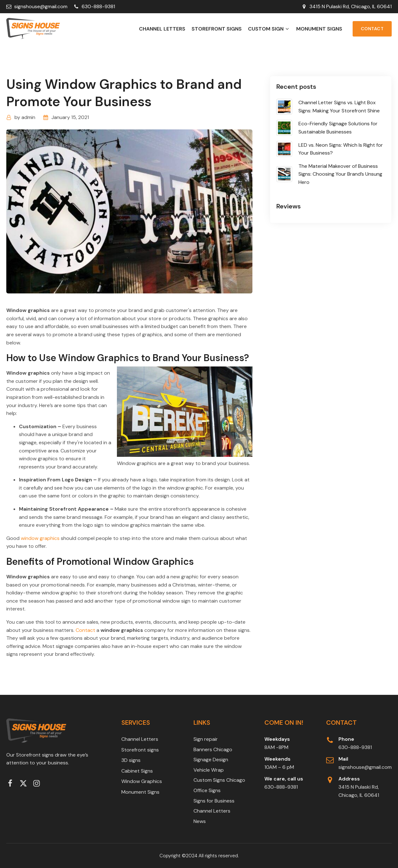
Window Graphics (142, 781)
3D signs (131, 760)
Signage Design (211, 760)
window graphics (40, 538)
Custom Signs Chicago (219, 780)
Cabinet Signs (137, 771)
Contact (372, 29)
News (200, 821)
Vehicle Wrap (209, 770)
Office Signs (207, 790)
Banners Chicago (213, 749)
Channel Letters (162, 29)
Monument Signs (319, 29)
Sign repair (206, 739)
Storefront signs (217, 29)
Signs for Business (214, 801)
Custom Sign (269, 29)
